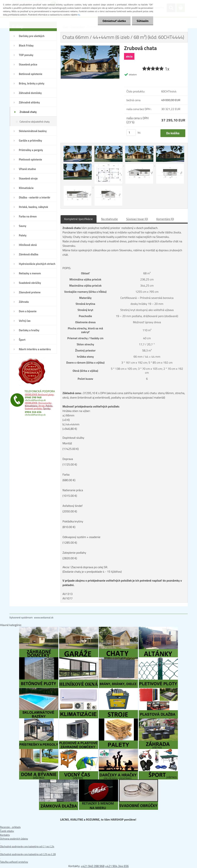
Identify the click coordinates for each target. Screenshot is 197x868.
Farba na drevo (28, 216)
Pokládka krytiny (73, 521)
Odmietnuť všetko (114, 21)
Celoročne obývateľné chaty (35, 122)
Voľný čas (25, 321)
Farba (66, 474)
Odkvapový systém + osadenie (82, 537)
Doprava (68, 459)
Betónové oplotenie (31, 74)
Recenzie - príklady (10, 827)
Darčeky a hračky (29, 330)
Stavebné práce (28, 64)
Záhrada (24, 302)
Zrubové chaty (28, 112)
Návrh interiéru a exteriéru (35, 349)
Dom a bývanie (28, 311)
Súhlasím (143, 21)
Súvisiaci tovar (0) (137, 219)
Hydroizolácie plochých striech (37, 264)
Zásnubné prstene (30, 292)
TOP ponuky (26, 55)
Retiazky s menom (30, 273)
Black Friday (26, 45)
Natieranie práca (73, 490)
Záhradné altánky (29, 102)
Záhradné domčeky (30, 93)
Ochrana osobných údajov (14, 839)
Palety (23, 235)
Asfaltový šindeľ (73, 506)
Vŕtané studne (27, 169)
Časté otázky (7, 831)
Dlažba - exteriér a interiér (35, 197)
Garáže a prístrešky (31, 141)
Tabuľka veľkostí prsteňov (14, 862)
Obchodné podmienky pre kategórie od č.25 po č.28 (28, 854)
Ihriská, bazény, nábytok (34, 207)
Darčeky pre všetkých (32, 36)
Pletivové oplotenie (31, 159)
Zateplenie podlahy (74, 553)
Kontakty (5, 835)
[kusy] (131, 133)
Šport (22, 340)
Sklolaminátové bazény (33, 131)
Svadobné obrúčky (30, 283)
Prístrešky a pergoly (31, 150)
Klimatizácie (26, 188)
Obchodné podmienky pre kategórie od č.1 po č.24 (27, 846)
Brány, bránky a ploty (32, 83)
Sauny (23, 226)
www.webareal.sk (44, 617)
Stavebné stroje (28, 178)
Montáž (67, 443)
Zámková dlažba (29, 254)
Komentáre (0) (165, 219)
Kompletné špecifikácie (79, 219)
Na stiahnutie (110, 219)
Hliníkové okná (28, 245)
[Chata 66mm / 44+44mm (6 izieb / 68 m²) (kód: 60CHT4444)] (90, 47)
